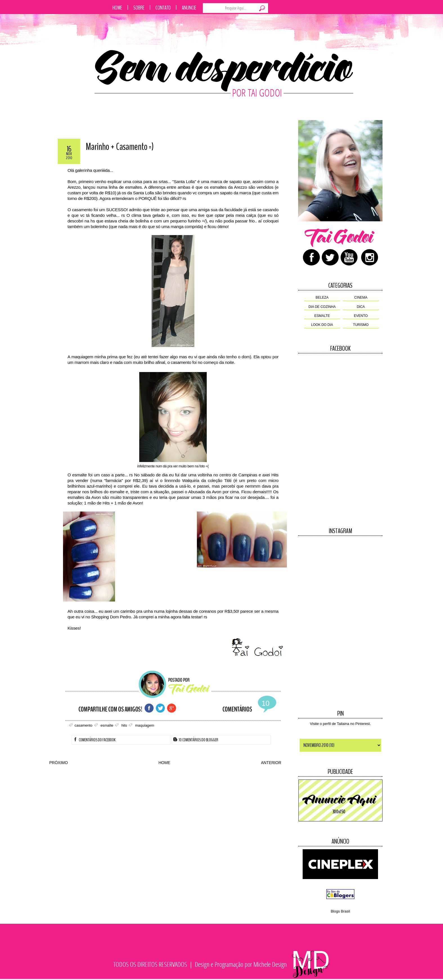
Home (117, 8)
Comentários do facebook (95, 740)
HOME (164, 763)
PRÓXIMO (59, 763)
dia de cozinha (322, 307)
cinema (361, 298)
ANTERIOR (271, 763)
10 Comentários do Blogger (196, 740)
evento (361, 316)
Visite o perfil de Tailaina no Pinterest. (340, 724)
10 (266, 703)
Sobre (139, 8)
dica (361, 307)
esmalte (322, 316)
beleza (322, 298)
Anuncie (189, 8)
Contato (163, 8)
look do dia (322, 325)
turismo (361, 325)
